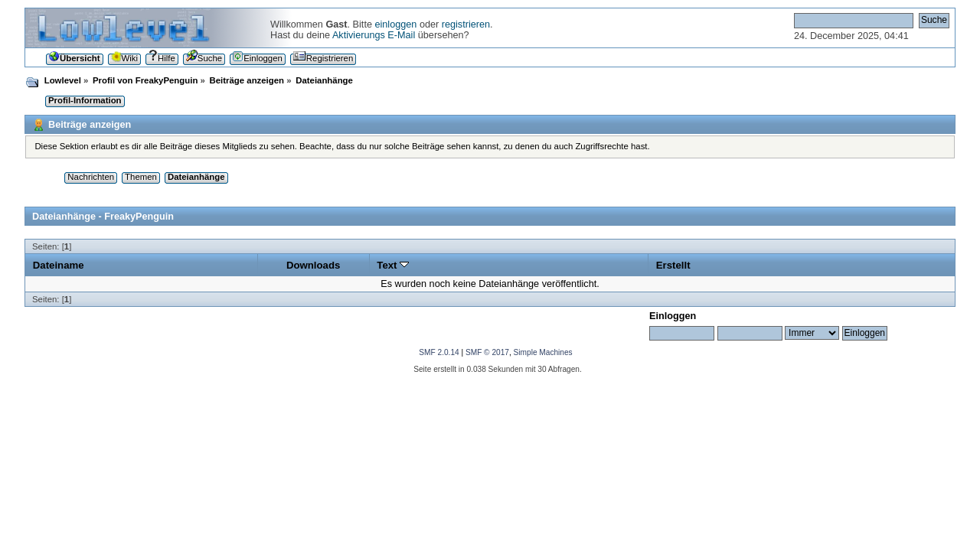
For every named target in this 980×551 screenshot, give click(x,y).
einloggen (395, 24)
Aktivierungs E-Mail (374, 35)
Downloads (314, 265)
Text (393, 265)
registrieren (466, 24)
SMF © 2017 (487, 352)
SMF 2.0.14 (439, 352)
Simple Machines (543, 352)
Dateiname (59, 265)
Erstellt (673, 265)
